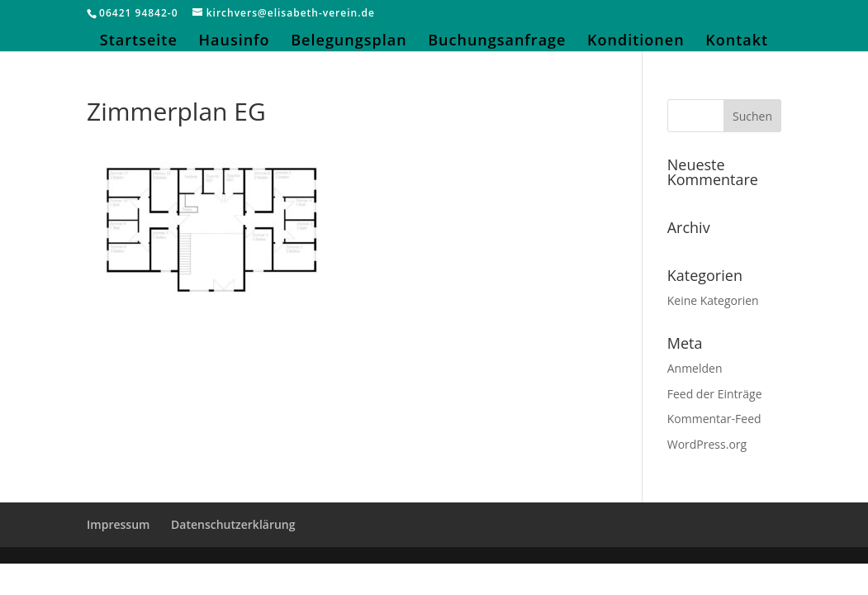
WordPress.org (707, 444)
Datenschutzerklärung (233, 524)
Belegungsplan (349, 42)
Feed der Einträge (715, 394)
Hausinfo (234, 42)
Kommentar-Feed (714, 419)
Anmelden (695, 368)
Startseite (139, 42)
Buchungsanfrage (497, 42)
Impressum (118, 524)
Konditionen (636, 42)
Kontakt (737, 42)
